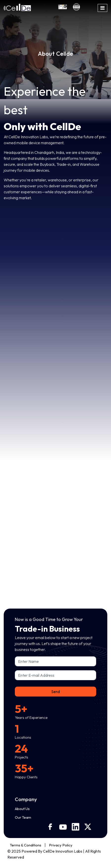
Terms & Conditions (26, 845)
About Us (22, 809)
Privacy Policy (61, 845)
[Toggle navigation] (102, 8)
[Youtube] (65, 827)
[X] (90, 827)
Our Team (23, 817)
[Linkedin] (78, 827)
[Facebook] (53, 827)
